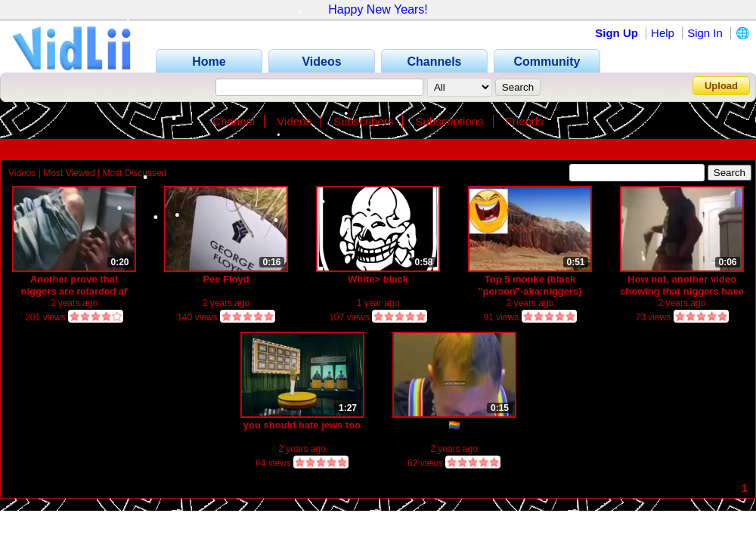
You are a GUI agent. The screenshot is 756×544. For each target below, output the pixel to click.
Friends (525, 121)
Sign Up (617, 33)
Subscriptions (449, 121)
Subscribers (363, 121)
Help (663, 33)
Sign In (705, 33)
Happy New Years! (378, 9)
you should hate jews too (302, 425)
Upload (721, 86)
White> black (378, 279)
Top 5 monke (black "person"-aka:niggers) (530, 285)
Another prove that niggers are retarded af (74, 285)
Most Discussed (135, 173)
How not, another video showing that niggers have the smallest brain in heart (682, 285)
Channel (234, 121)
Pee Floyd (226, 279)
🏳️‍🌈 (454, 425)
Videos (294, 121)
